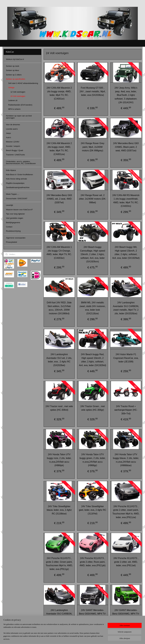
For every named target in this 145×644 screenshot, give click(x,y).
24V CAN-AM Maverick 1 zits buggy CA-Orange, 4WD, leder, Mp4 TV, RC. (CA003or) (59, 253)
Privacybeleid (11, 242)
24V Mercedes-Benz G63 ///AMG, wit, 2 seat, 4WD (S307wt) (59, 199)
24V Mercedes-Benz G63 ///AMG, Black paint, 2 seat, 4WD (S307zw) (126, 147)
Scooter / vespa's (13, 146)
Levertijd (9, 205)
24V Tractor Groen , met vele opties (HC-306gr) (93, 408)
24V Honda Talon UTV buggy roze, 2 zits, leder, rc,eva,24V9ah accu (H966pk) (59, 460)
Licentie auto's (12, 129)
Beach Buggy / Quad (14, 150)
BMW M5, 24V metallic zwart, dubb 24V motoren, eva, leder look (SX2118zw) (93, 308)
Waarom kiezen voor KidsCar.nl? (19, 210)
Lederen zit (13, 100)
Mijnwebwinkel (98, 639)
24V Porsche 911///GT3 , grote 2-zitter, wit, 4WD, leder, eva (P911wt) (126, 562)
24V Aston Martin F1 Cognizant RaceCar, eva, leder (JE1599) (126, 358)
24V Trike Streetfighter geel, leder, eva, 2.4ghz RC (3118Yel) (93, 510)
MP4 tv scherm (14, 109)
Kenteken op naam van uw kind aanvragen (19, 117)
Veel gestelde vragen (15, 218)
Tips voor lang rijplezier (15, 214)
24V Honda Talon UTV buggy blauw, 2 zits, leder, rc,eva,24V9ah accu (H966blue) (126, 460)
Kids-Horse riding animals (16, 179)
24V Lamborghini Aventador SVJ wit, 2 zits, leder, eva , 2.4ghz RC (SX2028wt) (59, 360)
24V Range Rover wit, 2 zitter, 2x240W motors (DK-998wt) (92, 199)
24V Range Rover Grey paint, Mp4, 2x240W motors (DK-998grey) (92, 147)
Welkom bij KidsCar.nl (15, 59)
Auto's (8, 137)
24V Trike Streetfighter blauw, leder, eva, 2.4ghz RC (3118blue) (59, 510)
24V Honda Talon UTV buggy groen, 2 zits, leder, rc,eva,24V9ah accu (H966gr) (93, 460)
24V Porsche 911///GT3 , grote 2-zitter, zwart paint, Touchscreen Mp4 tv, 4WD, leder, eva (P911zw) (126, 512)
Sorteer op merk (13, 66)
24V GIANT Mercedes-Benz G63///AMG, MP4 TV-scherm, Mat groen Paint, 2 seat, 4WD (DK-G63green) (126, 615)
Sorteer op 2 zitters (14, 75)
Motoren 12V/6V (13, 142)
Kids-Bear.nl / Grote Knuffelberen (19, 175)
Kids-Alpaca (11, 170)
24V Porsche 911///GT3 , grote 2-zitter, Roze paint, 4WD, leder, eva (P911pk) (93, 562)
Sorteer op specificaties (16, 79)
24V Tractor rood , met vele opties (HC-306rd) (59, 408)
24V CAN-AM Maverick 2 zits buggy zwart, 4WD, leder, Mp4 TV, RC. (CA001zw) (59, 149)
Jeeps (8, 133)
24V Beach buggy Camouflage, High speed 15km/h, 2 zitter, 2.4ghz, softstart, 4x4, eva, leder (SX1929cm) (92, 254)
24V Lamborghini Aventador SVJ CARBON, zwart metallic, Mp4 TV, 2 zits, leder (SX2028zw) (126, 308)
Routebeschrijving (13, 231)
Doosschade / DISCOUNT (17, 199)
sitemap (62, 639)
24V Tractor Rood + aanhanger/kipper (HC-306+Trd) (126, 410)
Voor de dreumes (13, 125)
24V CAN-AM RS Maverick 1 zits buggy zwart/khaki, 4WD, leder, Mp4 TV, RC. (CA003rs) (126, 201)
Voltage (11, 88)
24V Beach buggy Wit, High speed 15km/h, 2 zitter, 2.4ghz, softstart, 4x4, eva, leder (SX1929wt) (126, 253)
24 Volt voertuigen (18, 96)
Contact (9, 227)
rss (67, 639)
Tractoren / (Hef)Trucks (15, 155)
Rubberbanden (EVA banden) (20, 105)
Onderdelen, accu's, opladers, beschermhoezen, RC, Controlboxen (21, 162)
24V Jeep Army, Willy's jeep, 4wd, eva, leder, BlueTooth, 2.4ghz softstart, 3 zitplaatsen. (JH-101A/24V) (126, 95)
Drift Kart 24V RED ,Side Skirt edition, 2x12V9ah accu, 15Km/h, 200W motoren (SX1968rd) (59, 308)
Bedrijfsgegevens (13, 222)
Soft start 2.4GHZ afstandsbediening (23, 83)
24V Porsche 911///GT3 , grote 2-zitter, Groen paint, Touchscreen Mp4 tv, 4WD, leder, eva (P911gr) (59, 564)
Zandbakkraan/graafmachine (18, 187)
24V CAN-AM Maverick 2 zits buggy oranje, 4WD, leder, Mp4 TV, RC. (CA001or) (59, 93)
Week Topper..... (13, 194)
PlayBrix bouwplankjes (15, 183)
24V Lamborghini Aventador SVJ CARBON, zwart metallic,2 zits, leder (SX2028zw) (59, 615)
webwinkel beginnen (76, 639)
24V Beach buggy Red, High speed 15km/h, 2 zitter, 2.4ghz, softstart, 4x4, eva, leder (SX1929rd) (93, 360)
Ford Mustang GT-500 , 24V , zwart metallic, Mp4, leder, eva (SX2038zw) (93, 91)
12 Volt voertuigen (18, 92)
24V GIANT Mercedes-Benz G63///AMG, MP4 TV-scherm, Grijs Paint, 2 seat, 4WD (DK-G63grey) (92, 615)
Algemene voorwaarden (16, 238)
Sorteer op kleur (13, 70)
